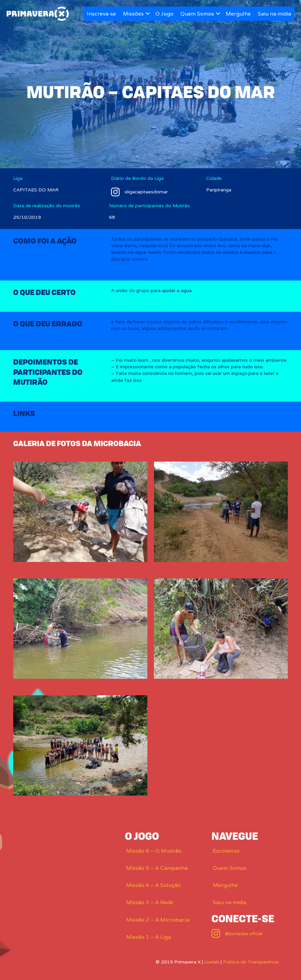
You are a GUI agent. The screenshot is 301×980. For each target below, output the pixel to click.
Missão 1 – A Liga (149, 937)
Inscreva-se (101, 14)
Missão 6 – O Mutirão (154, 851)
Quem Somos (197, 14)
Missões (133, 14)
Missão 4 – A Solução (153, 885)
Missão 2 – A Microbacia (158, 920)
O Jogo (164, 14)
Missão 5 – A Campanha (157, 868)
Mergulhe (238, 14)
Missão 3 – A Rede (150, 902)
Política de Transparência (251, 962)
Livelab (212, 962)
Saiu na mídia (274, 14)
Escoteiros (226, 851)
